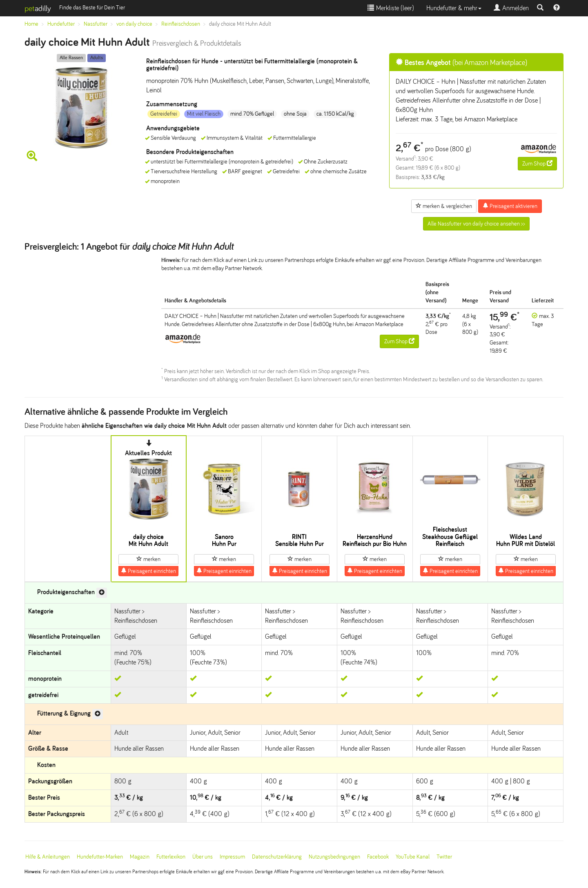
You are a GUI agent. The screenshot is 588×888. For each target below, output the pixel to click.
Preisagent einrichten (148, 571)
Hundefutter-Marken (100, 857)
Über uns (203, 857)
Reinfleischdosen (181, 24)
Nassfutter (96, 24)
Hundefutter (61, 24)
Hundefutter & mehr (454, 8)
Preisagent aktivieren (510, 206)
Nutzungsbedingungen (334, 857)
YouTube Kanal (413, 857)
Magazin (140, 857)
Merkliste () (391, 8)
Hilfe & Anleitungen (48, 857)
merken (148, 559)
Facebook (378, 857)
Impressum (232, 857)
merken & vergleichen (444, 206)
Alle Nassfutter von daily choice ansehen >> (476, 224)
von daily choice (134, 24)
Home (31, 24)
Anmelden (511, 8)
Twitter (444, 857)
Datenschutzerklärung (277, 857)
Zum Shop (537, 163)
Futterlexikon (171, 857)
